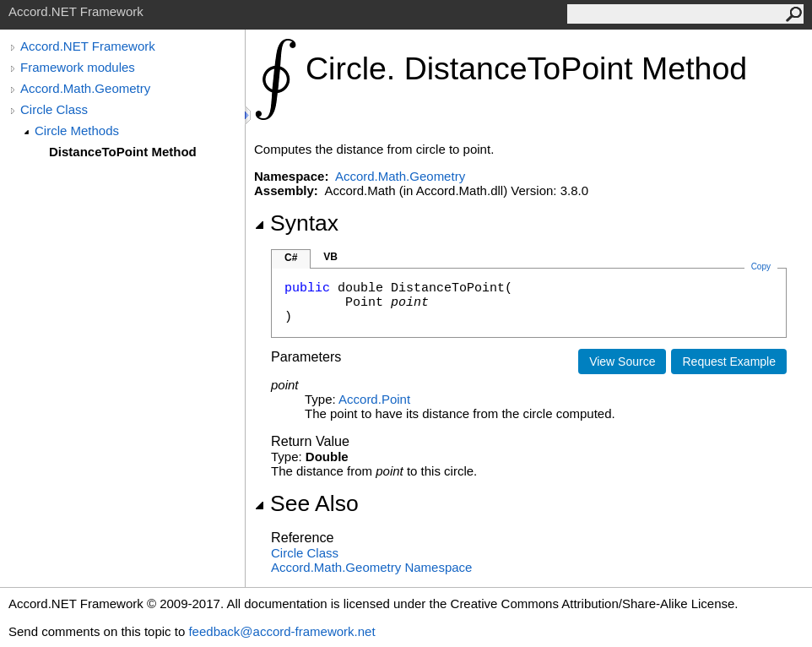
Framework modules (78, 67)
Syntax (296, 223)
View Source (622, 362)
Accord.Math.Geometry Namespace (371, 567)
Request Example (729, 362)
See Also (306, 503)
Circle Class (54, 109)
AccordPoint (374, 399)
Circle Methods (77, 130)
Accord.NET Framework (88, 46)
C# (291, 258)
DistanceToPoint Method (123, 152)
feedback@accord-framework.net (281, 631)
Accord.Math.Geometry (85, 88)
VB (330, 257)
